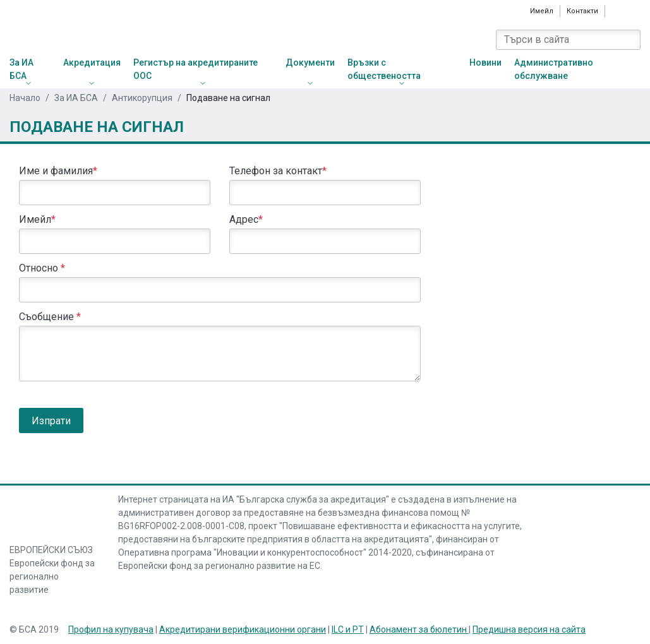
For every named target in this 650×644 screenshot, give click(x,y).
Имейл (542, 11)
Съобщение (50, 317)
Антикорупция (142, 98)
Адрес (246, 220)
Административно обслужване (554, 69)
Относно (42, 268)
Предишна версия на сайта (529, 629)
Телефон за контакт (278, 171)
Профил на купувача (111, 629)
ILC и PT (348, 629)
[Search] (630, 40)
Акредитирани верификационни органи (243, 629)
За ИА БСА (21, 69)
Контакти (582, 11)
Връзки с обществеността (384, 69)
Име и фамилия (58, 171)
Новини (485, 63)
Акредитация (92, 63)
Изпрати (51, 421)
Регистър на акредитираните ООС (196, 69)
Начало (25, 98)
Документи (310, 63)
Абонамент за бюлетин (419, 629)
